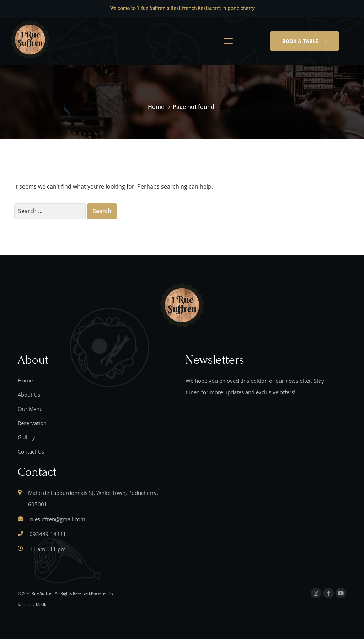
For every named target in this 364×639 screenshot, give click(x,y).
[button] (304, 41)
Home (156, 107)
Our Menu (30, 409)
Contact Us (31, 451)
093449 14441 (48, 534)
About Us (29, 395)
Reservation (32, 423)
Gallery (26, 437)
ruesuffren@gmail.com (57, 519)
